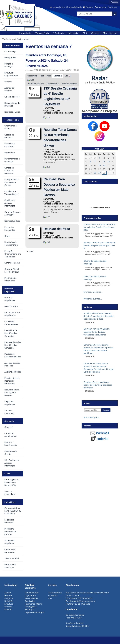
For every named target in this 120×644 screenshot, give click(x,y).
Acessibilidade (75, 7)
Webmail (95, 33)
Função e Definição (9, 600)
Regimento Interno (34, 604)
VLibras (114, 7)
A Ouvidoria (58, 33)
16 (104, 165)
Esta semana (53, 84)
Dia (66, 76)
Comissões (30, 601)
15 (100, 165)
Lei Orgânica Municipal (31, 608)
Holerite (100, 439)
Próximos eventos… (93, 299)
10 (109, 162)
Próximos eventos (92, 218)
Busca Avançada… (92, 417)
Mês (49, 76)
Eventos (8, 609)
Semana (58, 76)
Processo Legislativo (10, 290)
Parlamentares (32, 593)
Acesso (8, 593)
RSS (31, 251)
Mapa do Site (59, 7)
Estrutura (9, 604)
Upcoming (32, 76)
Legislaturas (31, 595)
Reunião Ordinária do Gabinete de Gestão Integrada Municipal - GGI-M (100, 245)
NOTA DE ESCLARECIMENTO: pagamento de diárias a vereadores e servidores (97, 332)
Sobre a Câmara (12, 45)
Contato (90, 7)
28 (95, 173)
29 (100, 173)
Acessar (114, 2)
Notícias (8, 607)
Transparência (42, 33)
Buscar (87, 403)
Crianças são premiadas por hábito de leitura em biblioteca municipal (98, 385)
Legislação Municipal (35, 612)
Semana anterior (36, 84)
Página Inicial (25, 33)
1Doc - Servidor (110, 33)
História (8, 595)
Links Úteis (73, 33)
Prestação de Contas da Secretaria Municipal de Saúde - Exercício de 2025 (99, 227)
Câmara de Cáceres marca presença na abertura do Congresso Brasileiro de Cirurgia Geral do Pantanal (99, 368)
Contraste (102, 7)
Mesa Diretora (32, 598)
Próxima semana (69, 84)
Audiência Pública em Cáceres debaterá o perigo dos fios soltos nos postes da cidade (99, 316)
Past (42, 76)
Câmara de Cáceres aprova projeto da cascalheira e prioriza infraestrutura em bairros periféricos (99, 349)
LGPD (84, 33)
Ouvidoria (9, 421)
